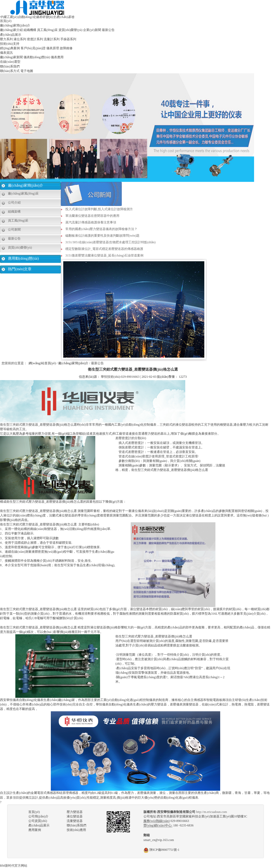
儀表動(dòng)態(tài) (37, 57)
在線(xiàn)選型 (10, 62)
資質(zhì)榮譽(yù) (71, 30)
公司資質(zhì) (38, 821)
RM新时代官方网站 (14, 866)
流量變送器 (75, 821)
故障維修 (66, 48)
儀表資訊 (6, 53)
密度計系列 (35, 39)
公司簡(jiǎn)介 (38, 816)
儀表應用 (57, 57)
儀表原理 (53, 48)
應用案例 (35, 830)
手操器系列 (68, 39)
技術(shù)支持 (10, 44)
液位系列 (20, 39)
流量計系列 (52, 39)
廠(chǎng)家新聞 (11, 57)
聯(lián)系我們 (10, 66)
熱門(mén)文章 (20, 269)
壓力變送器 (75, 812)
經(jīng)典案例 (10, 48)
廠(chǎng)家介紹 (11, 30)
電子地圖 (27, 71)
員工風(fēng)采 (47, 30)
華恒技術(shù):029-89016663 (120, 377)
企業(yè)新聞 (92, 30)
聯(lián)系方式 (10, 71)
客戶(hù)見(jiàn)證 (33, 48)
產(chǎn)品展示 (11, 35)
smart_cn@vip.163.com (159, 840)
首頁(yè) (6, 21)
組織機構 (30, 30)
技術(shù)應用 (76, 830)
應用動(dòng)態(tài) (23, 258)
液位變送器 (75, 816)
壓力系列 (6, 39)
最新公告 (108, 30)
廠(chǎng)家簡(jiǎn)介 (15, 25)
